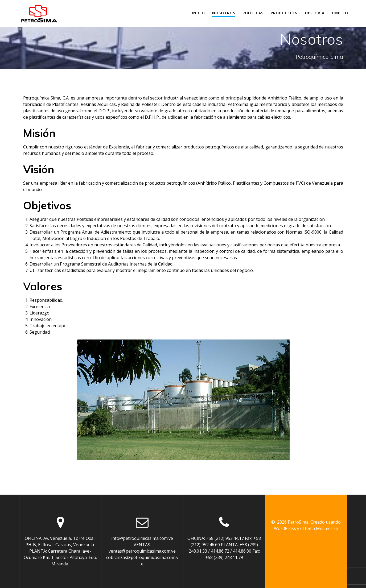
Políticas (253, 13)
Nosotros (224, 13)
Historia (315, 13)
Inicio (198, 13)
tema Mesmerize (321, 528)
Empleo (340, 13)
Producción (284, 13)
